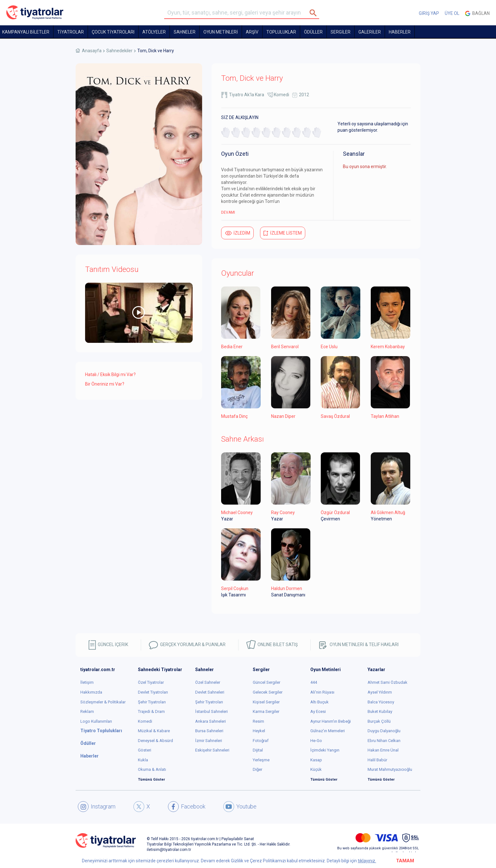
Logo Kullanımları (96, 721)
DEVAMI (228, 212)
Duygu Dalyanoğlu (384, 731)
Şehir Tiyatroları (152, 702)
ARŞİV (252, 32)
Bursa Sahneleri (209, 731)
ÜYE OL (452, 13)
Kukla (143, 760)
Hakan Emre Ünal (383, 750)
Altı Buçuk (319, 702)
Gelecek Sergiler (268, 692)
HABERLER (400, 32)
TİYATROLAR (71, 32)
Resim (258, 721)
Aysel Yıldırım (380, 692)
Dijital (258, 750)
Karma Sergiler (266, 711)
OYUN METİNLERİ (221, 32)
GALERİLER (370, 32)
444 (314, 682)
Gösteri (145, 750)
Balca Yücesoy (381, 702)
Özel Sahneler (208, 682)
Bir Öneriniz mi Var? (105, 384)
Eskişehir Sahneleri (212, 750)
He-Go (316, 741)
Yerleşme (261, 760)
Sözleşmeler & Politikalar (103, 702)
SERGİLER (341, 32)
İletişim (87, 682)
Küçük (316, 769)
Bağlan (477, 13)
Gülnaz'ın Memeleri (328, 731)
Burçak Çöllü (379, 721)
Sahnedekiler (119, 51)
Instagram (97, 807)
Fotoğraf (261, 741)
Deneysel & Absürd (155, 741)
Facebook (187, 807)
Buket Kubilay (380, 711)
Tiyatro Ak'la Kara (247, 95)
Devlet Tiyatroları (153, 692)
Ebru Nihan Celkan (384, 741)
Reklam (87, 711)
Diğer (257, 769)
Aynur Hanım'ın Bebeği (331, 721)
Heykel (259, 731)
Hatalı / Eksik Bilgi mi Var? (110, 374)
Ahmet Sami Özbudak (387, 682)
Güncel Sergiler (267, 682)
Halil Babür (377, 760)
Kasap (316, 760)
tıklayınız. (367, 861)
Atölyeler (154, 32)
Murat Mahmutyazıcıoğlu (390, 769)
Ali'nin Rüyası (322, 692)
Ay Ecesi (318, 711)
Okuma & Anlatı (152, 769)
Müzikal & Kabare (154, 731)
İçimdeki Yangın (325, 750)
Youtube (240, 807)
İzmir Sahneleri (209, 741)
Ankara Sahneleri (211, 721)
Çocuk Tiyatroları (113, 32)
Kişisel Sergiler (266, 702)
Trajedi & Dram (151, 711)
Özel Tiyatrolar (151, 682)
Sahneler (185, 32)
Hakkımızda (91, 692)
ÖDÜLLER (313, 32)
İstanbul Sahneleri (211, 711)
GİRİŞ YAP (429, 13)
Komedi (282, 95)
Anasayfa (92, 51)
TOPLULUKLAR (281, 32)
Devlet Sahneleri (210, 692)
